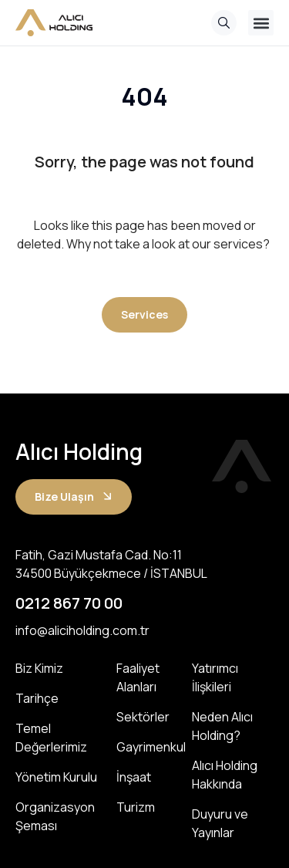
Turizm (136, 807)
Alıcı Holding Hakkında (225, 775)
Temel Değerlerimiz (51, 738)
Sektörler (143, 717)
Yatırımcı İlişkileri (215, 677)
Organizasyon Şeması (55, 816)
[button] (261, 23)
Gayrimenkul (146, 747)
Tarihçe (37, 698)
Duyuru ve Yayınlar (220, 823)
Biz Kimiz (39, 668)
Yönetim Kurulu (56, 777)
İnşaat (134, 777)
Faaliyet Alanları (138, 677)
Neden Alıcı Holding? (222, 726)
